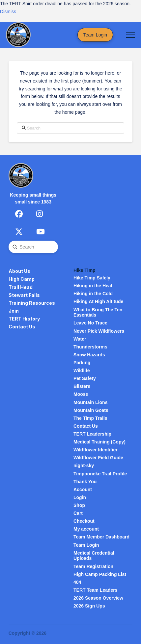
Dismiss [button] (8, 12)
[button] (131, 35)
